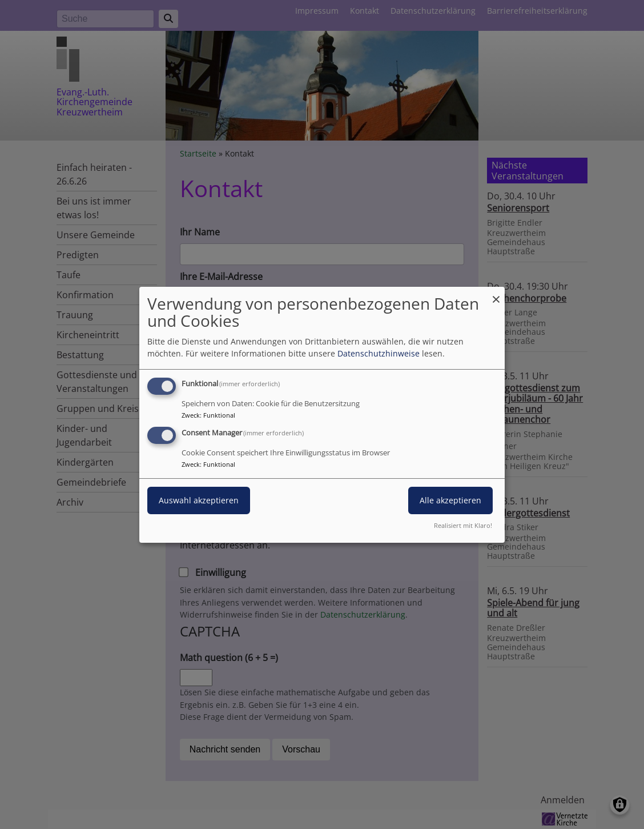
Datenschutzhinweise (379, 353)
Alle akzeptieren (450, 500)
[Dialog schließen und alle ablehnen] (496, 293)
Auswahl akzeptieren (199, 500)
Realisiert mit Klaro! (463, 525)
